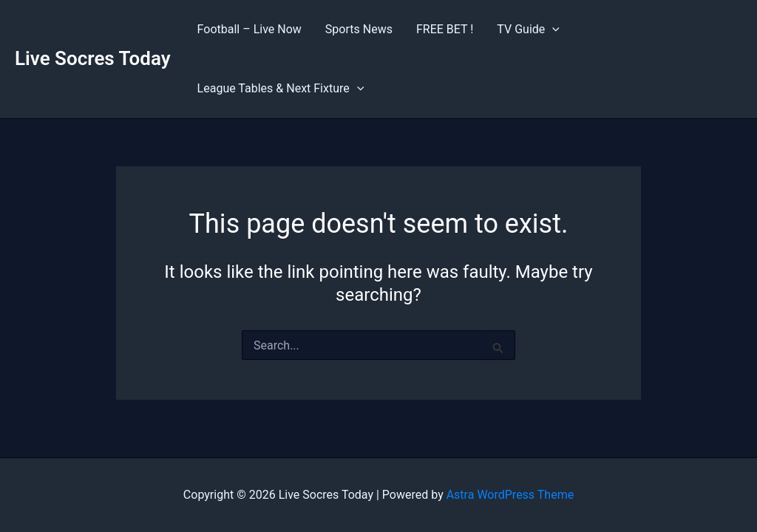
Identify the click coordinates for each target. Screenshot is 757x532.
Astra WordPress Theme (510, 495)
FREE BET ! (445, 29)
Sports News (359, 29)
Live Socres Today (93, 58)
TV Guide (528, 30)
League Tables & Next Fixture (281, 89)
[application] (552, 30)
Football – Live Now (249, 29)
